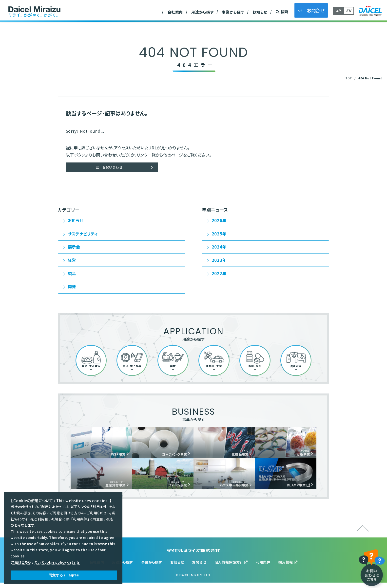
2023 (217, 263)
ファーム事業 (174, 488)
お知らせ (260, 12)
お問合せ (199, 568)
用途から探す (202, 12)
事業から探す (233, 12)
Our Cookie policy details (57, 562)
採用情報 (288, 568)
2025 (217, 236)
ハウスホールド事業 (229, 488)
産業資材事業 (125, 9)
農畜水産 (121, 9)
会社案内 (175, 12)
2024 (217, 249)
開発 (72, 289)
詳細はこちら (21, 562)
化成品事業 (237, 456)
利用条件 (263, 568)
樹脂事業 (300, 456)
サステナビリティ (83, 236)
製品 (72, 276)
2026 (217, 223)
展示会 (74, 249)
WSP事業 (115, 457)
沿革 (117, 9)
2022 (217, 276)
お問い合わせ (109, 168)
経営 (72, 263)
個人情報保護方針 (231, 568)
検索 (282, 12)
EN (349, 11)
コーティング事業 (170, 457)
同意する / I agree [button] (64, 575)
